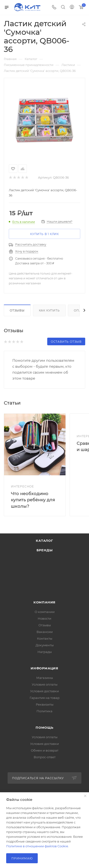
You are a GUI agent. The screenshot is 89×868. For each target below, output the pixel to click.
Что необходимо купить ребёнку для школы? (33, 500)
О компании (45, 612)
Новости (44, 618)
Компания (44, 602)
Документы (45, 645)
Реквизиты (45, 704)
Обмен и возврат (45, 750)
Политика (44, 711)
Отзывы (17, 310)
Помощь (44, 728)
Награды (45, 652)
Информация (44, 668)
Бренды (45, 550)
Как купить (49, 310)
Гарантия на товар (45, 698)
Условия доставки (44, 691)
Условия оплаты (45, 684)
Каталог (44, 541)
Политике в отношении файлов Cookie (37, 846)
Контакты (45, 638)
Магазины (45, 678)
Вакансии (45, 632)
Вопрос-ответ (45, 757)
